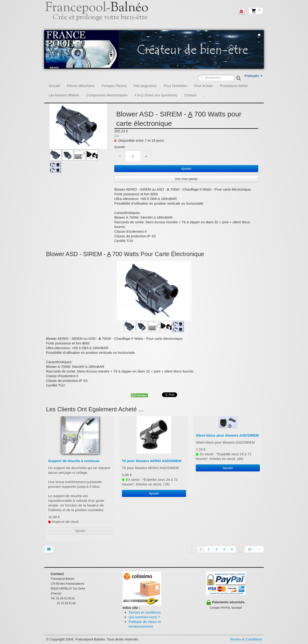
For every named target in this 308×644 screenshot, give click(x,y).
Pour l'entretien (175, 86)
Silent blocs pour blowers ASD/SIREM (227, 435)
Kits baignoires (145, 86)
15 (249, 549)
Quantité (120, 147)
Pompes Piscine (114, 86)
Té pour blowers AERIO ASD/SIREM (152, 461)
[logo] (102, 15)
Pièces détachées (81, 86)
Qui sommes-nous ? (144, 617)
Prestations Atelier (234, 86)
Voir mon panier (186, 179)
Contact (190, 95)
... (240, 549)
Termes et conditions (145, 612)
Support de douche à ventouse (74, 461)
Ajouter (186, 169)
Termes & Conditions (246, 639)
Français (254, 76)
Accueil (54, 86)
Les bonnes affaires (64, 95)
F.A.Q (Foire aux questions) (156, 95)
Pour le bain (204, 86)
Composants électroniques (107, 95)
